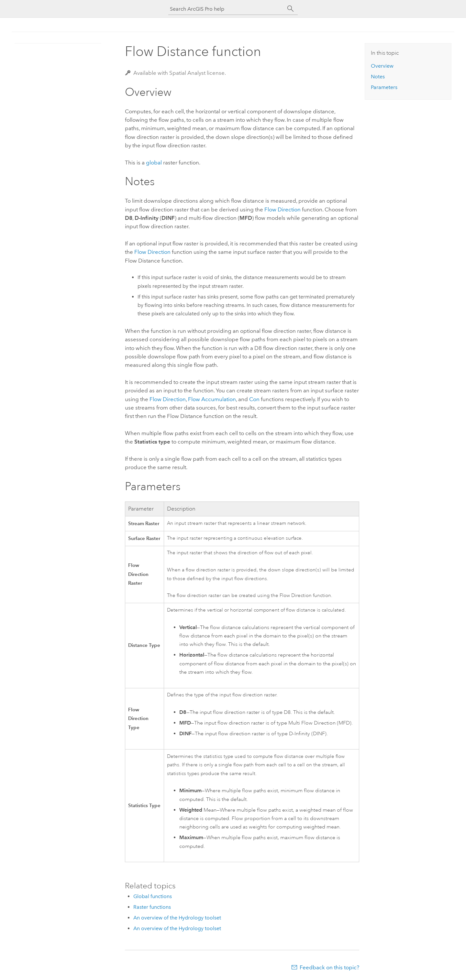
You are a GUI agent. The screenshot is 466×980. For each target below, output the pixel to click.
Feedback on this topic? (329, 967)
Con (254, 399)
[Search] (291, 9)
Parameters (384, 87)
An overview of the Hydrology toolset (177, 918)
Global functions (153, 896)
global (154, 163)
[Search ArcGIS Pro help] (227, 9)
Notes (378, 77)
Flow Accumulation (212, 399)
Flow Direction (283, 209)
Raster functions (152, 907)
